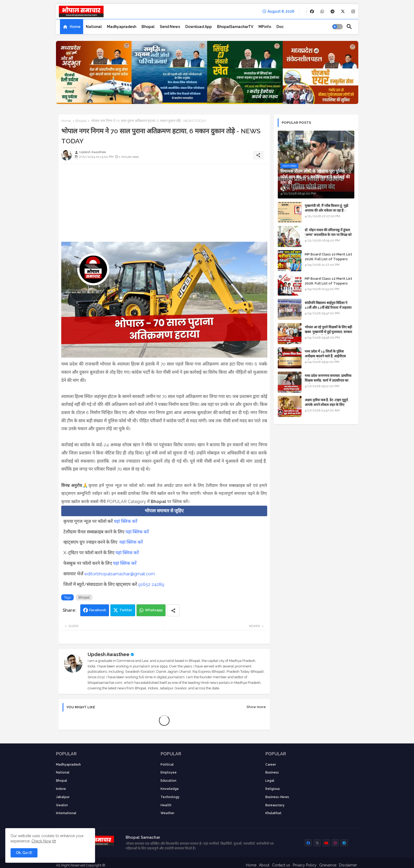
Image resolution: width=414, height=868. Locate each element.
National (94, 27)
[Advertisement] (164, 205)
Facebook (98, 610)
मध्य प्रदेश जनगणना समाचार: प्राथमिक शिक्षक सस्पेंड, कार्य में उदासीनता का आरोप (328, 380)
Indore (61, 789)
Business (272, 772)
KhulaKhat (273, 813)
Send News (170, 27)
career (271, 765)
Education (168, 781)
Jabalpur (63, 797)
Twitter (126, 610)
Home (75, 27)
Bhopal (148, 27)
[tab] (72, 27)
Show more (256, 707)
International (66, 813)
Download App (199, 27)
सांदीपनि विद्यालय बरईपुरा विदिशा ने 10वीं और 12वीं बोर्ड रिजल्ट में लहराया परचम (328, 308)
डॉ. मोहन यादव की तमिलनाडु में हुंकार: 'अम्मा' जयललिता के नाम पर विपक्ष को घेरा (328, 235)
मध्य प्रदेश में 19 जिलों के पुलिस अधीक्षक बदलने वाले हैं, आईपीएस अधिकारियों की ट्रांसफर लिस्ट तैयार (326, 356)
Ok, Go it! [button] (24, 853)
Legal (270, 781)
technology (170, 797)
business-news (277, 797)
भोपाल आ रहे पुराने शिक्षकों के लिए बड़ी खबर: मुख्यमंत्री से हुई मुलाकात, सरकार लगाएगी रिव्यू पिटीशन (328, 332)
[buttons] (312, 11)
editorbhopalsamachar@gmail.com (120, 574)
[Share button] (173, 610)
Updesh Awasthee (109, 654)
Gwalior (62, 805)
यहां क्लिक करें (126, 521)
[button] (337, 27)
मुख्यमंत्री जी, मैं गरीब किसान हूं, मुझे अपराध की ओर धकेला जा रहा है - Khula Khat (326, 210)
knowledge (170, 789)
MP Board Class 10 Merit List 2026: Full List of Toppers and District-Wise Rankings (328, 259)
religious (273, 789)
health (166, 805)
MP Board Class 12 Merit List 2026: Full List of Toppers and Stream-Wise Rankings (328, 283)
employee (169, 772)
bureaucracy (275, 805)
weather (167, 813)
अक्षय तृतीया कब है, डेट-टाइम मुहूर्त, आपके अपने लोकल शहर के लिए (327, 402)
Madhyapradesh (122, 27)
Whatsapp (154, 610)
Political (167, 765)
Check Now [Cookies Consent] (41, 841)
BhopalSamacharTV (235, 27)
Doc (280, 27)
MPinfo (265, 27)
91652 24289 (151, 584)
